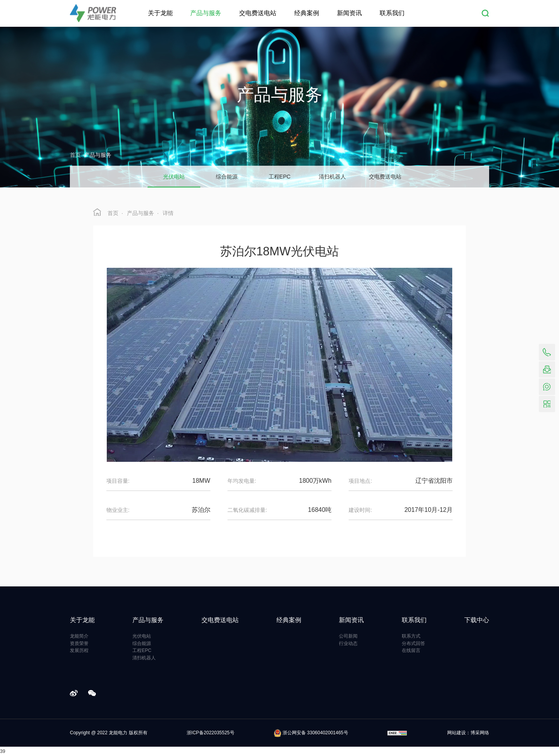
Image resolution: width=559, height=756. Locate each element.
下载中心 (477, 620)
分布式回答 (413, 643)
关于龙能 (160, 13)
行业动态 (348, 643)
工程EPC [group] (280, 177)
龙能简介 (79, 636)
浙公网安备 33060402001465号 (311, 733)
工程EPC (142, 650)
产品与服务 (206, 13)
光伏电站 (142, 636)
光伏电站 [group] (174, 177)
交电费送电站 (258, 13)
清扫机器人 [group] (332, 177)
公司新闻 (348, 636)
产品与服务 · (143, 213)
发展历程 (79, 650)
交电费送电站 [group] (385, 177)
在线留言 (411, 650)
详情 (168, 213)
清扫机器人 (144, 658)
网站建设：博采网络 (468, 733)
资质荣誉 (79, 643)
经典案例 (307, 13)
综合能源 (142, 643)
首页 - (77, 155)
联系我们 (392, 13)
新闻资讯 (349, 13)
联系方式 (411, 636)
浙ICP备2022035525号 (211, 733)
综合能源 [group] (227, 177)
